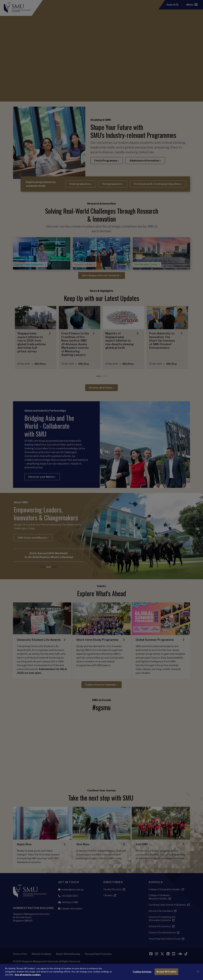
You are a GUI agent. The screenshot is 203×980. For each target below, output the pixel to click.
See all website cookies (28, 975)
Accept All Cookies (166, 972)
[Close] (198, 972)
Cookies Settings (142, 972)
